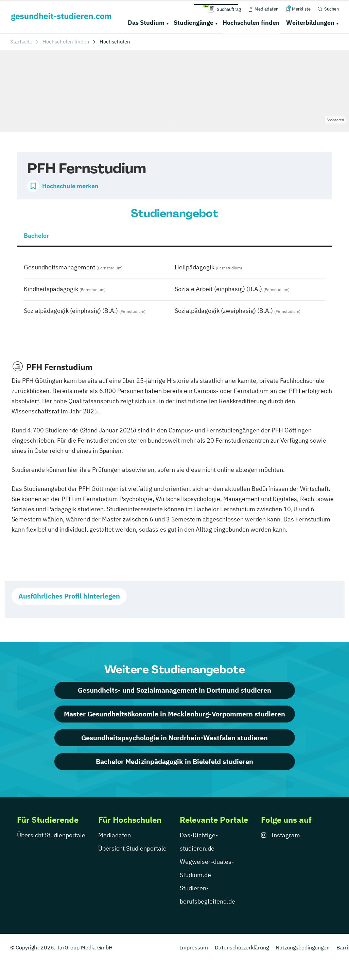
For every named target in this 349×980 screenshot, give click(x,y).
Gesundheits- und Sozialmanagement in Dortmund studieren (174, 690)
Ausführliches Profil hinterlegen (69, 596)
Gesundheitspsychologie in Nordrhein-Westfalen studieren (174, 738)
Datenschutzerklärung (242, 947)
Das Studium (146, 23)
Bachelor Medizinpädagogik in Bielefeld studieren (174, 761)
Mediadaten (115, 835)
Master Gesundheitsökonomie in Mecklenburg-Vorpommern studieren (174, 714)
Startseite (21, 42)
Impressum (194, 947)
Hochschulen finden (251, 23)
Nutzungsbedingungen (303, 947)
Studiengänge (194, 23)
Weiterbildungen (310, 23)
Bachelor (36, 236)
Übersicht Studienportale (51, 835)
